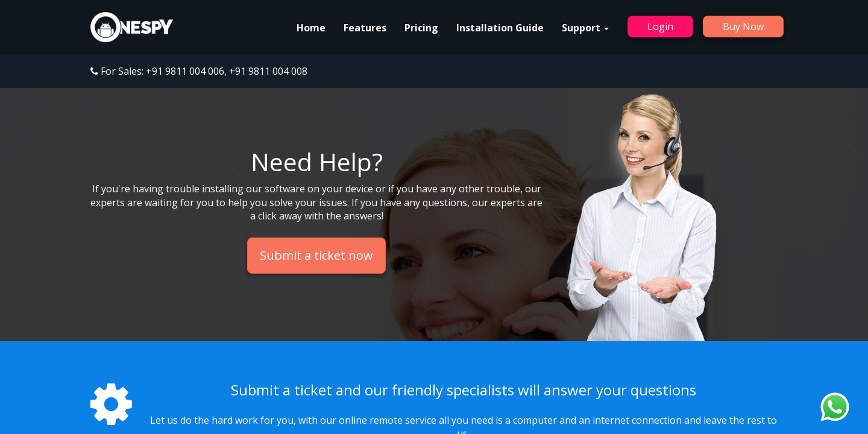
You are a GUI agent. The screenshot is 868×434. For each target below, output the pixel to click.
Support (585, 28)
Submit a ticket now (316, 255)
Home (311, 28)
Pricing (421, 28)
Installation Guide (500, 28)
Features (365, 28)
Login (660, 27)
